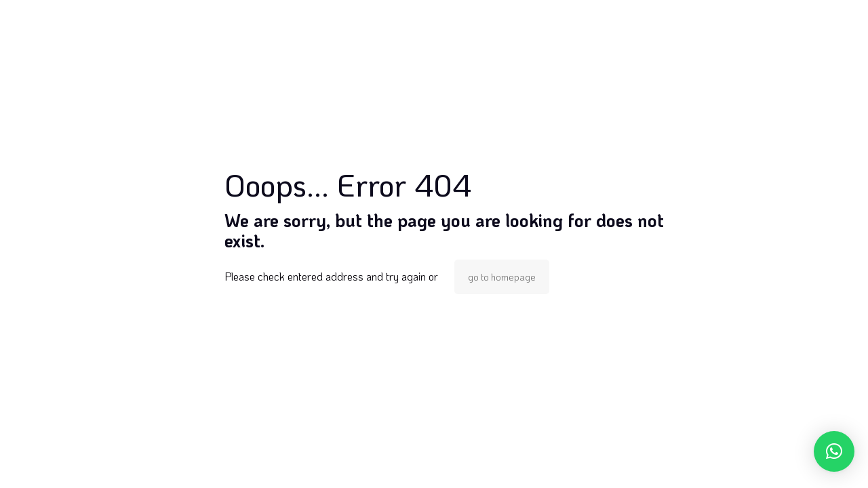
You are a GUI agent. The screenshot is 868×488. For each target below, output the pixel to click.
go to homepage (502, 277)
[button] (834, 451)
